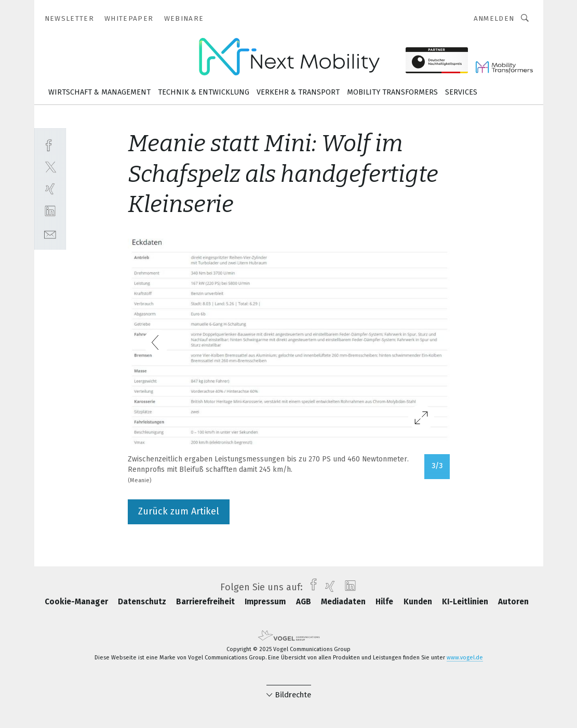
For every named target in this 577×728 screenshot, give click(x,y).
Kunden (419, 602)
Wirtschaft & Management (99, 92)
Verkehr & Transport (298, 92)
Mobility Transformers (392, 92)
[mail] (50, 234)
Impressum (266, 602)
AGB (305, 602)
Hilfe (385, 602)
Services (461, 92)
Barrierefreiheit (206, 602)
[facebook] (50, 144)
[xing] (50, 189)
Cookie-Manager (77, 602)
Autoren (513, 602)
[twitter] (50, 167)
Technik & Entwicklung (204, 92)
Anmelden (494, 18)
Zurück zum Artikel (179, 511)
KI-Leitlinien (466, 602)
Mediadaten (344, 602)
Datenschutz (143, 602)
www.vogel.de (465, 658)
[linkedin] (50, 211)
